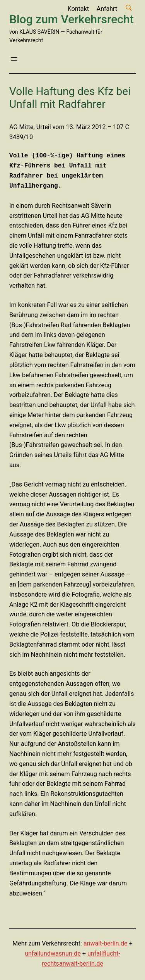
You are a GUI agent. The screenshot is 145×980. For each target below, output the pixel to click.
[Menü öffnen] (14, 59)
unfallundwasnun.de (53, 953)
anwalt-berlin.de (106, 943)
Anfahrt (107, 9)
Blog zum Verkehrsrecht (72, 19)
